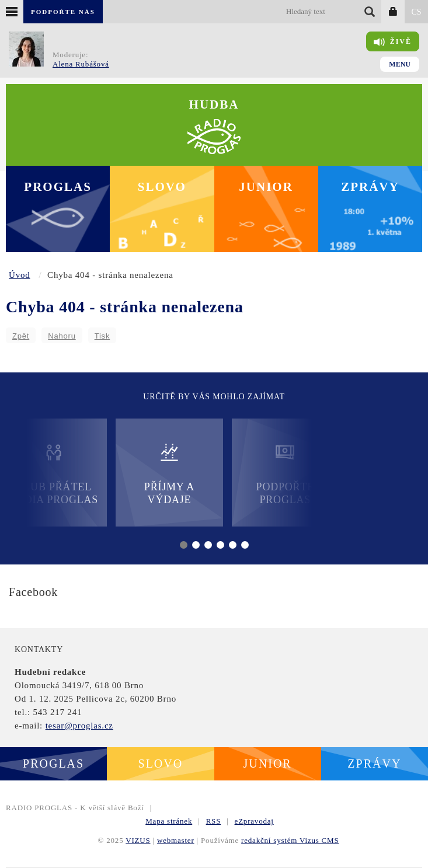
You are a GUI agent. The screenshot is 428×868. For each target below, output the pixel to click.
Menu (400, 64)
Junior (266, 187)
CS (416, 12)
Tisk (102, 336)
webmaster (176, 840)
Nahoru (62, 336)
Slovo (162, 187)
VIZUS (138, 840)
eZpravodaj (254, 821)
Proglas (58, 187)
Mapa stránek (169, 821)
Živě (393, 42)
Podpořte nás (63, 12)
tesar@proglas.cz (79, 726)
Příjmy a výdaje (169, 474)
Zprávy (370, 187)
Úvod (20, 275)
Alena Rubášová (81, 64)
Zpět (21, 336)
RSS (214, 821)
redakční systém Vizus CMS (290, 840)
